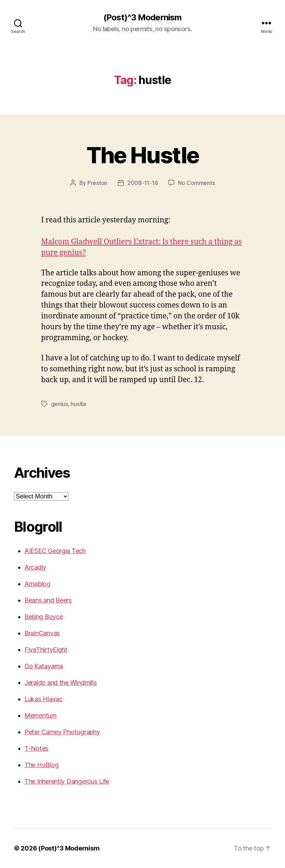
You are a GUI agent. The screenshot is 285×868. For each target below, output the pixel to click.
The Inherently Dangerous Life (67, 781)
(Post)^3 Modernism (142, 18)
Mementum (41, 715)
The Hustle (142, 155)
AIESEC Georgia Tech (55, 551)
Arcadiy (35, 567)
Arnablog (37, 584)
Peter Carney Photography (62, 732)
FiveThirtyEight (46, 650)
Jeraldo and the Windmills (60, 683)
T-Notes (36, 748)
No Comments (196, 183)
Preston (97, 183)
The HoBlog (41, 765)
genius (59, 404)
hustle (78, 404)
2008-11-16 (142, 183)
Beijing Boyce (44, 617)
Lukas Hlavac (44, 699)
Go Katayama (44, 666)
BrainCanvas (42, 633)
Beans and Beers (48, 600)
